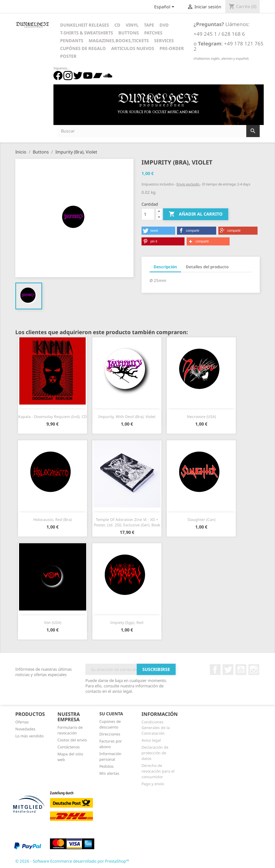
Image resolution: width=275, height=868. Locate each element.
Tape (149, 25)
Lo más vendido (29, 736)
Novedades (25, 729)
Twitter (228, 670)
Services (164, 41)
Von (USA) (53, 622)
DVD (164, 25)
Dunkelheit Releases (85, 25)
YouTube (241, 670)
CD (117, 25)
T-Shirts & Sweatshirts (87, 33)
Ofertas (22, 722)
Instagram (254, 670)
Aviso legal (151, 740)
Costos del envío (72, 740)
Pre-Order (172, 48)
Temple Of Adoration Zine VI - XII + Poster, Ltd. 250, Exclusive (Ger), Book (127, 522)
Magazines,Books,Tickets (119, 41)
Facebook (215, 670)
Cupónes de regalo (83, 48)
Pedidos (106, 766)
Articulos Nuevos (133, 48)
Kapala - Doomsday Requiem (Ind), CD (53, 417)
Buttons (129, 33)
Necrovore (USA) (201, 417)
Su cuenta (111, 714)
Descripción (165, 267)
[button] (158, 231)
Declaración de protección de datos (155, 753)
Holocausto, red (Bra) (53, 519)
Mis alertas (109, 773)
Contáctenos (69, 747)
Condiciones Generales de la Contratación (156, 728)
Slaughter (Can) (201, 519)
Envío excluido (188, 184)
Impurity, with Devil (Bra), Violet (127, 417)
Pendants (72, 41)
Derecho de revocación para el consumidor (158, 771)
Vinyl (132, 25)
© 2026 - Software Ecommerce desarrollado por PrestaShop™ (72, 861)
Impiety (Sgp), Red (127, 622)
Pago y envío (153, 784)
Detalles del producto (207, 267)
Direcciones (110, 734)
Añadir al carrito (196, 214)
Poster (68, 56)
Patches (153, 33)
